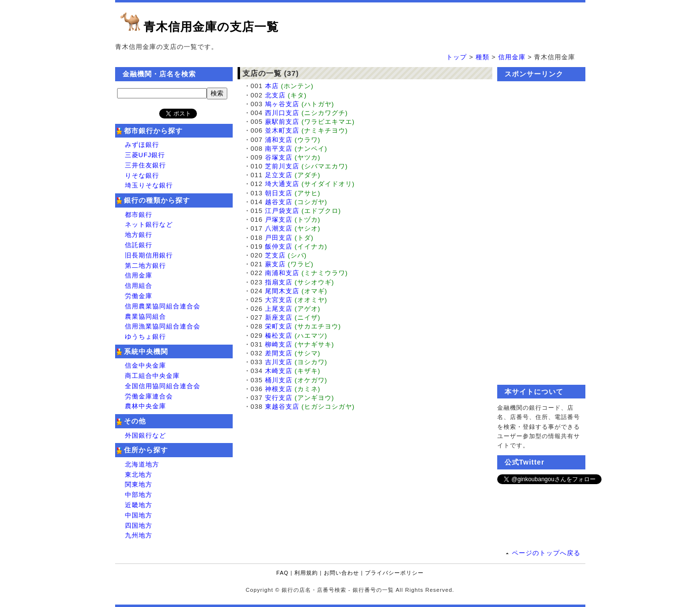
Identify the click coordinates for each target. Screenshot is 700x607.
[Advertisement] (541, 233)
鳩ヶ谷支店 (282, 104)
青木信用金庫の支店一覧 (211, 27)
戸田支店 (279, 238)
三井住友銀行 (145, 165)
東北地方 (139, 475)
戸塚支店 (279, 220)
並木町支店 (282, 130)
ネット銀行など (149, 224)
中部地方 (139, 495)
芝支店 (275, 255)
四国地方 (139, 525)
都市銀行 (139, 215)
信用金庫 (512, 57)
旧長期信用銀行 (149, 255)
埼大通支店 (282, 184)
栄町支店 (279, 326)
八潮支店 (279, 228)
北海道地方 (142, 464)
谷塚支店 (279, 157)
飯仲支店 (279, 246)
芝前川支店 (282, 166)
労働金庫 (139, 296)
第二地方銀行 (145, 266)
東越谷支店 (282, 407)
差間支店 (279, 353)
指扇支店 (279, 282)
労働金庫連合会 (149, 396)
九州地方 (139, 535)
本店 (272, 86)
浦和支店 (279, 140)
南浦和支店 (282, 273)
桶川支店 (279, 380)
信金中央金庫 (145, 365)
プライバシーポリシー (394, 573)
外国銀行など (145, 435)
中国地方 (139, 515)
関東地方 (139, 484)
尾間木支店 (282, 291)
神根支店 (279, 389)
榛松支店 (279, 336)
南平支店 (279, 149)
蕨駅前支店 (282, 122)
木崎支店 (279, 371)
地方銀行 (139, 235)
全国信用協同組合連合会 (163, 386)
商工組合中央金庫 (152, 376)
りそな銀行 (142, 175)
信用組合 (139, 286)
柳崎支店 (279, 344)
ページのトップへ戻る (546, 553)
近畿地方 (139, 505)
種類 (483, 57)
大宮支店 (279, 300)
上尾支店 (279, 309)
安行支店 (279, 398)
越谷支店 (279, 202)
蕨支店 (275, 264)
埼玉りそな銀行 (149, 185)
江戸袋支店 (282, 211)
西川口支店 (282, 113)
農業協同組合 (145, 316)
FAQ (282, 573)
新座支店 (279, 317)
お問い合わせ (341, 573)
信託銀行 (139, 245)
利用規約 (306, 573)
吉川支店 (279, 362)
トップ (457, 57)
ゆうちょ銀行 (145, 337)
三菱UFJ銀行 (145, 155)
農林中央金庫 (145, 406)
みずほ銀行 (142, 145)
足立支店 (279, 175)
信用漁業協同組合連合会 (163, 326)
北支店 (275, 95)
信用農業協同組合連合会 (163, 306)
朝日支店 (279, 193)
